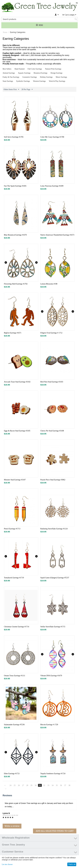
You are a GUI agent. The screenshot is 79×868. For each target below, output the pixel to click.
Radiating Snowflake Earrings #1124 (54, 529)
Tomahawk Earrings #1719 (14, 578)
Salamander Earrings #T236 (14, 725)
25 (15, 785)
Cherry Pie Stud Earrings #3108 (52, 431)
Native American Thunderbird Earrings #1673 (57, 235)
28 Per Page (27, 90)
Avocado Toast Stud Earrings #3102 (17, 382)
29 (31, 785)
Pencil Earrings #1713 (12, 529)
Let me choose (7, 864)
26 (19, 785)
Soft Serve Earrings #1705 (14, 137)
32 (44, 785)
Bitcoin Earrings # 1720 (49, 725)
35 (57, 785)
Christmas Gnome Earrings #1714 (16, 627)
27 (23, 785)
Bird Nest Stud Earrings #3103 (52, 382)
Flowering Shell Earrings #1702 (16, 284)
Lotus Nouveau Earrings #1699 (52, 186)
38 (69, 785)
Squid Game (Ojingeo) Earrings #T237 (55, 578)
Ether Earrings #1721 (12, 774)
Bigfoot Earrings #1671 (13, 333)
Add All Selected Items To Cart (55, 831)
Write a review (12, 826)
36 (61, 785)
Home (5, 32)
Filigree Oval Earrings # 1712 (51, 333)
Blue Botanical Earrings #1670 (15, 235)
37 (65, 785)
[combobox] (39, 19)
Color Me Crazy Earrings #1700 (52, 137)
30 (36, 785)
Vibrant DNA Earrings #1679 (51, 676)
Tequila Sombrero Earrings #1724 (53, 774)
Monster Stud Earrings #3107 (15, 480)
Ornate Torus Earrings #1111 (15, 676)
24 (10, 785)
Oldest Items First (11, 90)
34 (53, 785)
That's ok (72, 864)
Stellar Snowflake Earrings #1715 (53, 627)
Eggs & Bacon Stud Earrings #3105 (17, 431)
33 (48, 785)
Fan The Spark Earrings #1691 (15, 186)
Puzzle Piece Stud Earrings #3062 (53, 480)
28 (27, 785)
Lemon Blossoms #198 (49, 284)
